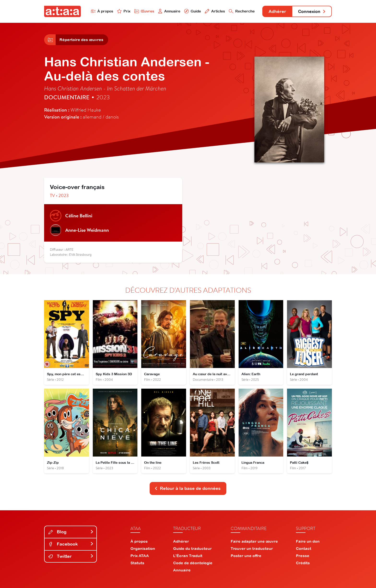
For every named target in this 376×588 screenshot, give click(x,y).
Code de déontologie (193, 563)
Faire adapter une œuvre (254, 541)
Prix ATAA (140, 556)
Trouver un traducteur (252, 548)
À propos (102, 11)
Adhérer (277, 11)
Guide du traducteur (192, 548)
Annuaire (169, 11)
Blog (71, 532)
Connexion (312, 11)
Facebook (71, 544)
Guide (193, 11)
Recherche (242, 11)
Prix (124, 11)
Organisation (143, 548)
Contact (304, 548)
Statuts (137, 563)
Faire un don (308, 541)
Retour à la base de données (188, 488)
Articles (215, 11)
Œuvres (144, 11)
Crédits (303, 563)
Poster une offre (246, 556)
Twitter (71, 556)
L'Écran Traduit (188, 556)
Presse (303, 556)
